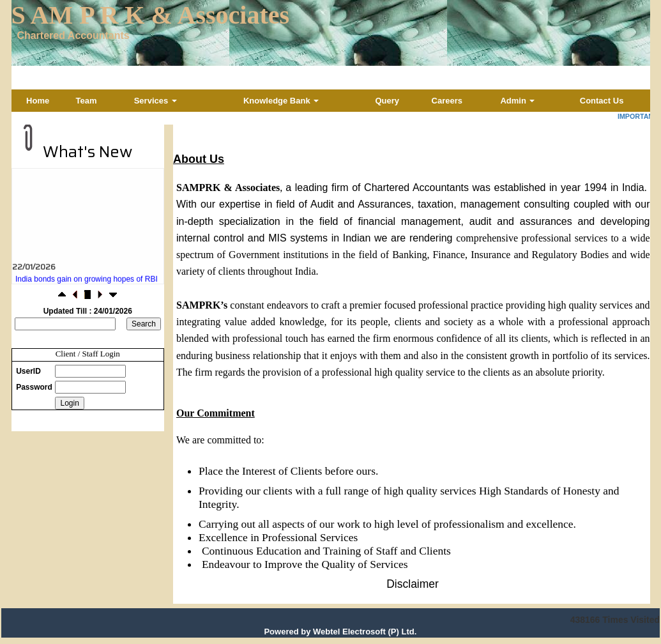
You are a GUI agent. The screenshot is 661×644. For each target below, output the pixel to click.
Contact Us (602, 101)
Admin (517, 101)
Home (38, 101)
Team (87, 101)
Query (387, 101)
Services (156, 101)
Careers (447, 101)
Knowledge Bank (281, 101)
